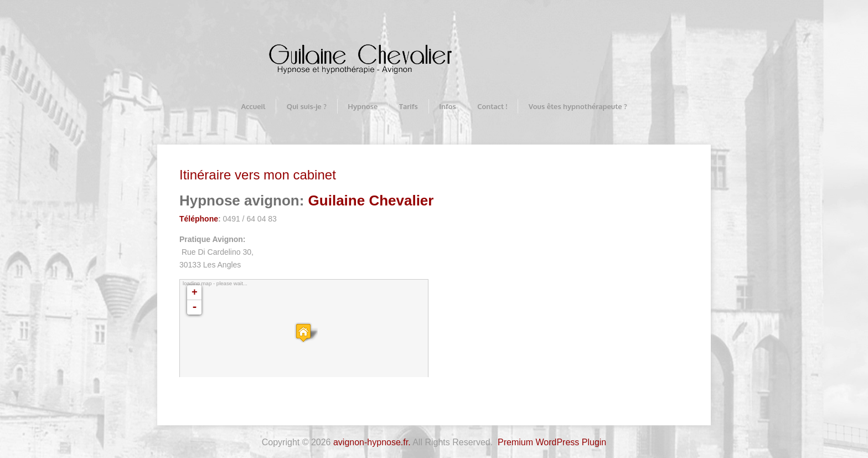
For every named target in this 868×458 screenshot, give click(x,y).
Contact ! (492, 106)
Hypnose (363, 106)
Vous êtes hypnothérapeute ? (578, 106)
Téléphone (199, 219)
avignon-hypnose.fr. (372, 442)
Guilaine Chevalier (371, 200)
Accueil (253, 106)
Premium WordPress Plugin (552, 442)
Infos (447, 106)
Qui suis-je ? (307, 106)
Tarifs (409, 106)
